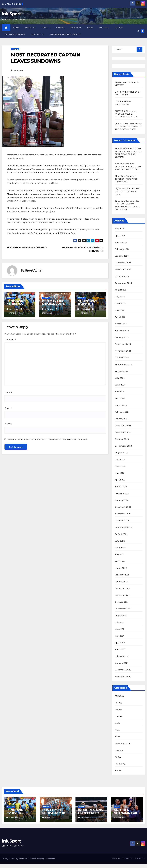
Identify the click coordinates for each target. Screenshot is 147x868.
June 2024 (120, 385)
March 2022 (121, 568)
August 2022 (121, 534)
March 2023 (121, 487)
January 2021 (122, 663)
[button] (138, 31)
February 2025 (122, 330)
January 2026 (122, 256)
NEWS (90, 28)
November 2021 (123, 595)
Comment (10, 340)
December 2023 (123, 425)
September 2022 (123, 527)
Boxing (118, 703)
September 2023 (123, 446)
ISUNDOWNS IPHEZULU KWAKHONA (87, 304)
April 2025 (120, 317)
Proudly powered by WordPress (15, 859)
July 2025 (120, 297)
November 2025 (123, 269)
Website (9, 424)
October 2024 (122, 358)
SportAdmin (34, 270)
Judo (117, 723)
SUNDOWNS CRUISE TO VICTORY (16, 304)
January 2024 (122, 419)
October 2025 (122, 276)
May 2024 (120, 392)
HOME (16, 28)
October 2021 (122, 602)
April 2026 (120, 235)
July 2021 (120, 622)
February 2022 (122, 575)
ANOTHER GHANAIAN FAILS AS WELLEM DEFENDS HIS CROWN (127, 114)
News (118, 737)
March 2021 (121, 649)
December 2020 (123, 670)
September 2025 (123, 283)
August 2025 (121, 290)
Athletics (119, 696)
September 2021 (123, 609)
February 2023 (122, 493)
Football (15, 49)
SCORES (119, 28)
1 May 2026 (121, 818)
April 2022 (120, 561)
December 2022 (123, 507)
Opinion (119, 750)
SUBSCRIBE (128, 859)
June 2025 (120, 303)
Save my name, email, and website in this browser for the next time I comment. (48, 439)
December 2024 (123, 344)
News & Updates (123, 743)
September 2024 (123, 364)
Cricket (119, 709)
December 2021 (123, 588)
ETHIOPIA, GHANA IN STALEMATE (27, 247)
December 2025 (123, 263)
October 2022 (122, 520)
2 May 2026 (50, 818)
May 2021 (120, 636)
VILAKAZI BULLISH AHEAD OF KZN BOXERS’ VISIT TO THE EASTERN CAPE (128, 126)
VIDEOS (60, 28)
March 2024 (121, 405)
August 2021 (121, 615)
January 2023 (122, 500)
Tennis (118, 771)
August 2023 (121, 453)
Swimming (120, 764)
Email (8, 408)
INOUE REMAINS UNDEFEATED (90, 812)
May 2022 (120, 554)
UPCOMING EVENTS (15, 34)
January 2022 (122, 582)
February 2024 (122, 412)
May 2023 (120, 473)
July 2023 (120, 459)
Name (8, 393)
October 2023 (122, 439)
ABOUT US (30, 28)
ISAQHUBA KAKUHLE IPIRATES (66, 34)
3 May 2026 (14, 818)
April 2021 (120, 643)
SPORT (46, 28)
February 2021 (122, 656)
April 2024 (120, 398)
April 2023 (120, 480)
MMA (117, 730)
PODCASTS (76, 28)
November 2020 (123, 677)
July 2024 (120, 378)
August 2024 (121, 371)
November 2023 (123, 432)
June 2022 (120, 548)
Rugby (118, 757)
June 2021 (120, 629)
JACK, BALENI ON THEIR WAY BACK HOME (127, 191)
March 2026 (121, 242)
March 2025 (121, 324)
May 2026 (120, 229)
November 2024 (123, 351)
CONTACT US (37, 34)
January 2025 (122, 337)
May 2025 (120, 310)
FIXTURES (104, 28)
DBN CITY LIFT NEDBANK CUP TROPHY (53, 304)
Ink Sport (11, 14)
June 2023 (120, 466)
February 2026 (122, 249)
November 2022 (123, 514)
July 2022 (120, 541)
